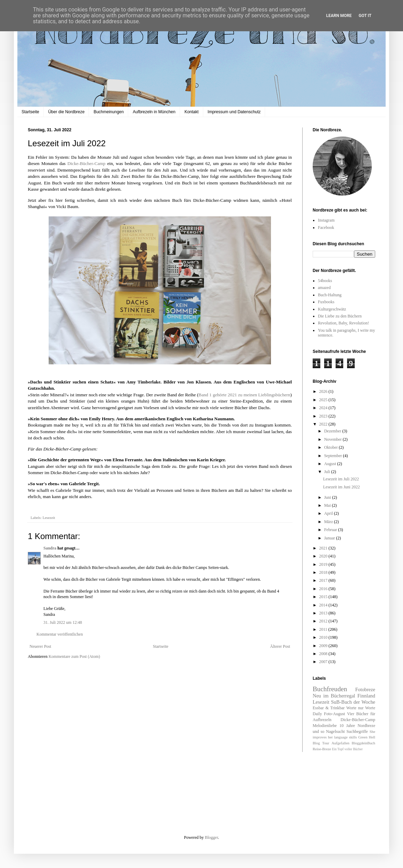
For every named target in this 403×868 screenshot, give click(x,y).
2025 (324, 400)
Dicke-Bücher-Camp (87, 163)
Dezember (333, 431)
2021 (324, 548)
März (329, 522)
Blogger (212, 837)
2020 (324, 556)
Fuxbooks (326, 302)
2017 (324, 580)
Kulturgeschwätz (332, 309)
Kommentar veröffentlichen (60, 634)
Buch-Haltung (330, 295)
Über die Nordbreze (67, 112)
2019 (324, 564)
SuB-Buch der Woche (353, 702)
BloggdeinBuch (363, 743)
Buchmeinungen (109, 112)
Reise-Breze (322, 749)
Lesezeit (49, 518)
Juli (328, 472)
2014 (324, 605)
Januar (330, 538)
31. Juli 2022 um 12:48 (63, 622)
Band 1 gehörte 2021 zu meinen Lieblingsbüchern (244, 395)
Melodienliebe (325, 726)
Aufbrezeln (322, 720)
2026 (324, 391)
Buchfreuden (330, 689)
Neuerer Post (40, 646)
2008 (324, 654)
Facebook (326, 228)
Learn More (339, 16)
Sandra (50, 548)
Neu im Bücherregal (334, 696)
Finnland (366, 696)
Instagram (326, 220)
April (329, 513)
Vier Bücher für (361, 714)
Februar (331, 530)
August (331, 464)
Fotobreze (365, 689)
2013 (324, 613)
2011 (324, 629)
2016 (324, 589)
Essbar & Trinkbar (329, 708)
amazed (324, 288)
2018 (324, 572)
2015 (324, 597)
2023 (324, 416)
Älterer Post (280, 646)
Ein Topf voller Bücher (347, 749)
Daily (317, 714)
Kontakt (192, 112)
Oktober (331, 447)
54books (325, 281)
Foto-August (335, 714)
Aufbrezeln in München (154, 112)
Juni (328, 497)
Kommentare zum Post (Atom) (74, 656)
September (334, 456)
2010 (324, 637)
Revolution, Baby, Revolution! (343, 323)
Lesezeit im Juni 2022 (342, 487)
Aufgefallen (340, 743)
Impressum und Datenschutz (234, 112)
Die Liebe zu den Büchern (340, 316)
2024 (324, 408)
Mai (328, 505)
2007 (324, 662)
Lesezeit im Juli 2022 (341, 479)
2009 (324, 646)
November (334, 439)
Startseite (30, 112)
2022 (324, 424)
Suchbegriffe (357, 731)
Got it (365, 16)
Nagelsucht (335, 731)
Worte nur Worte (361, 708)
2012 (324, 621)
